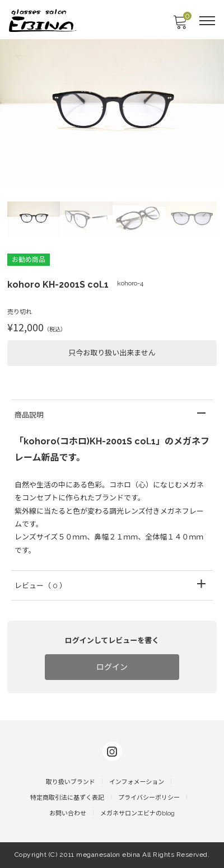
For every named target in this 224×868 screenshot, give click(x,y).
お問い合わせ (68, 813)
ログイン (112, 667)
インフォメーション (137, 782)
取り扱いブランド (71, 782)
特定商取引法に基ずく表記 (67, 798)
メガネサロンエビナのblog (137, 813)
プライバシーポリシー (149, 798)
